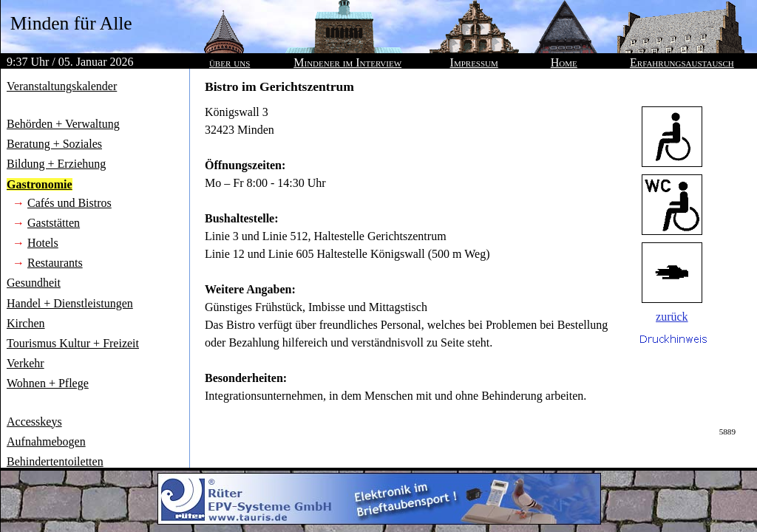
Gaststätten (54, 223)
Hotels (43, 243)
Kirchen (26, 323)
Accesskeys (34, 422)
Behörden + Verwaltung (63, 124)
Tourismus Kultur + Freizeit (73, 343)
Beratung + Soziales (54, 144)
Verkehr (26, 363)
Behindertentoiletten (55, 461)
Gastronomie (40, 184)
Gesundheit (34, 283)
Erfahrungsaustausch (682, 62)
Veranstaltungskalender (62, 86)
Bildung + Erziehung (56, 164)
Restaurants (55, 263)
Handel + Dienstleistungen (70, 303)
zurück (672, 317)
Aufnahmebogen (46, 441)
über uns (230, 62)
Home (564, 62)
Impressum (474, 62)
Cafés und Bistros (69, 203)
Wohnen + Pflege (48, 383)
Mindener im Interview (347, 62)
